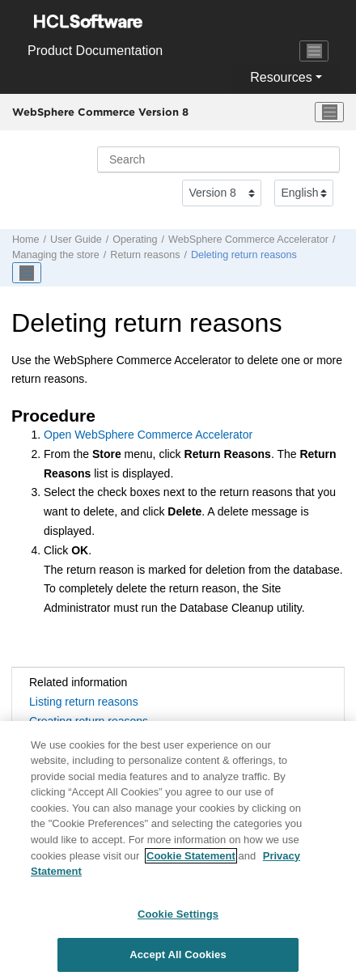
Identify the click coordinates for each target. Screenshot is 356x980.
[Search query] (218, 159)
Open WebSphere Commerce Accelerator (148, 435)
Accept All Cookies (178, 960)
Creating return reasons (89, 721)
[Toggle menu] (329, 112)
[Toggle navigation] (314, 51)
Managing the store (56, 255)
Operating (135, 240)
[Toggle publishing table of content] (27, 273)
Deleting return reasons (244, 255)
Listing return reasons (84, 702)
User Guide (76, 240)
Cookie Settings (178, 919)
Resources (281, 77)
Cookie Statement (191, 861)
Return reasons (145, 255)
